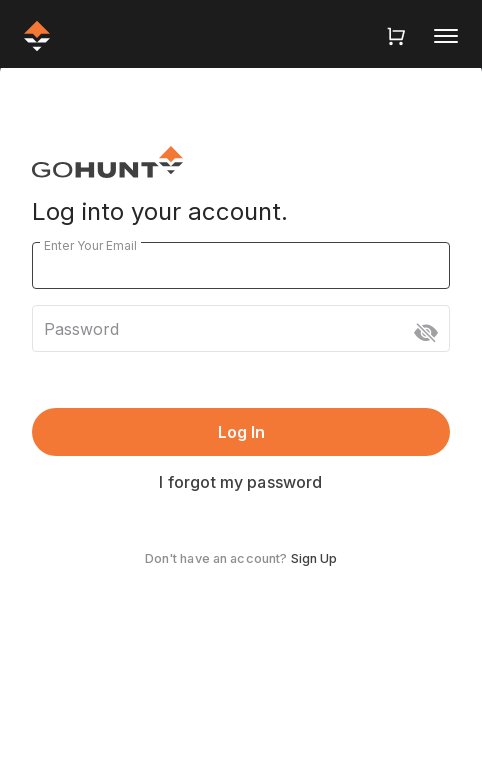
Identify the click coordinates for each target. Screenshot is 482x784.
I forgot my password (240, 482)
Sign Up (314, 558)
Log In (241, 432)
